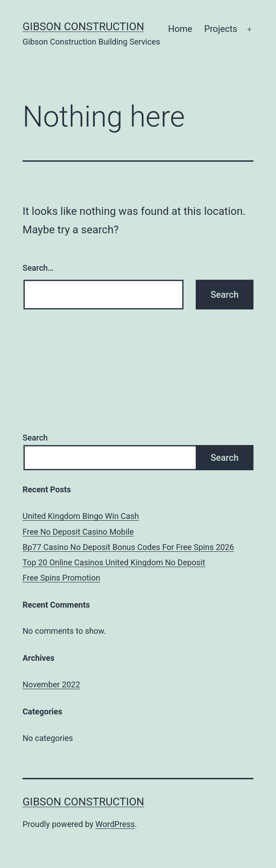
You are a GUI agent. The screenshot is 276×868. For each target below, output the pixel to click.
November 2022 (51, 684)
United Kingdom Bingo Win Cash (81, 516)
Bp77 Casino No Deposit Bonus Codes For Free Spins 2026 (128, 547)
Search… (38, 268)
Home (180, 29)
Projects (221, 29)
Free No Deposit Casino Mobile (78, 532)
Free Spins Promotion (61, 578)
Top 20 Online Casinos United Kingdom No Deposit (114, 562)
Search (35, 438)
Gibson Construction (83, 27)
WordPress (115, 824)
